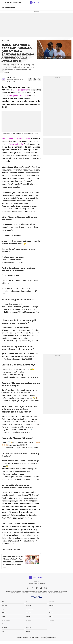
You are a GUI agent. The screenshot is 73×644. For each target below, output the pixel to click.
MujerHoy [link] (51, 619)
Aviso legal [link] (26, 640)
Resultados (8, 3)
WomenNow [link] (52, 604)
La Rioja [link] (4, 619)
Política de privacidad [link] (35, 640)
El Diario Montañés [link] (29, 612)
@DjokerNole (24, 393)
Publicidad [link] (43, 640)
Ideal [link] (3, 634)
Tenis (3, 8)
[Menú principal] (2, 3)
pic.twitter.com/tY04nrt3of (11, 260)
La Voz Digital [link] (28, 615)
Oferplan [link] (51, 612)
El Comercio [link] (5, 630)
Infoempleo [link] (28, 634)
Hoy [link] (3, 612)
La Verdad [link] (28, 619)
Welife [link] (50, 627)
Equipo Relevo (11, 77)
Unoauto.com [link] (29, 630)
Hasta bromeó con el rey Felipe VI (16, 138)
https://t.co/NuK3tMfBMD (18, 445)
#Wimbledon (19, 372)
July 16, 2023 (30, 211)
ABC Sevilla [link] (4, 608)
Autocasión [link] (52, 608)
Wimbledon (11, 8)
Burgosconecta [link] (29, 627)
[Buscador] (71, 3)
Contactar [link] (19, 640)
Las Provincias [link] (29, 608)
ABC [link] (3, 604)
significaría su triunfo (14, 144)
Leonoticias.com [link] (29, 623)
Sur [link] (26, 604)
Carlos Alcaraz (17, 550)
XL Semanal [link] (52, 623)
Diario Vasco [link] (5, 627)
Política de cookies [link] (52, 640)
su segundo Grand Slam (19, 95)
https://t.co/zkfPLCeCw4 (22, 288)
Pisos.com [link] (51, 615)
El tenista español (20, 90)
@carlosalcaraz (18, 193)
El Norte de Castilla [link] (6, 623)
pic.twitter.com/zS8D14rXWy (12, 375)
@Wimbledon (27, 307)
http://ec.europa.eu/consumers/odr (55, 595)
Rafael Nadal (9, 550)
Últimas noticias (18, 3)
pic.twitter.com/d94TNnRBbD (24, 309)
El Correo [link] (4, 615)
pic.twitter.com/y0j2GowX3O (24, 209)
